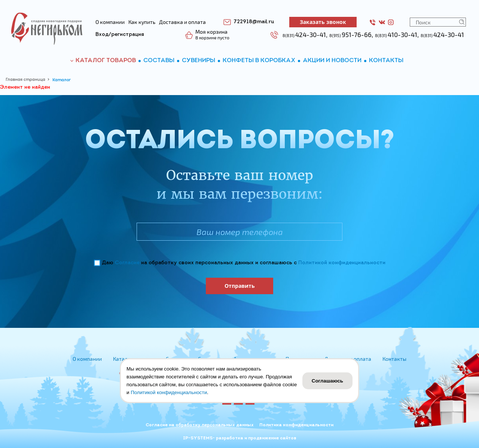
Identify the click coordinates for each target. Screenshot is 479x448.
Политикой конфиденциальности (342, 263)
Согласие (127, 263)
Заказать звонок (323, 22)
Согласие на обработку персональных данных (200, 425)
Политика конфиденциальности (296, 425)
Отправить (240, 286)
